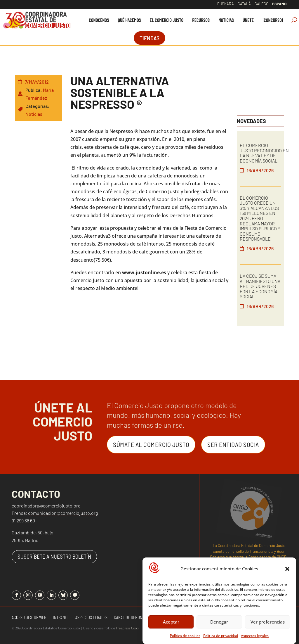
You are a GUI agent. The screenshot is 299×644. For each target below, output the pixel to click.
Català (244, 4)
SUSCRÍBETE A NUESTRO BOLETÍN (54, 556)
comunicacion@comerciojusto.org (63, 513)
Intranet (61, 618)
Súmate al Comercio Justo (151, 444)
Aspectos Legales (91, 618)
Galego (261, 4)
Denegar (219, 622)
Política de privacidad (221, 636)
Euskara (226, 4)
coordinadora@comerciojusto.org (46, 506)
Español (280, 4)
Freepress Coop (127, 628)
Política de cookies (185, 636)
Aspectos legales (255, 636)
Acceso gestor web (29, 618)
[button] (287, 569)
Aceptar (171, 622)
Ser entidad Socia (233, 444)
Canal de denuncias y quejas (140, 618)
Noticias (34, 114)
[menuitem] (99, 20)
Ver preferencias (268, 622)
